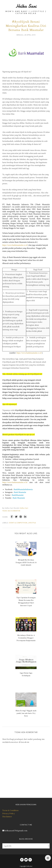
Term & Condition (10, 810)
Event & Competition (18, 523)
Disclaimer (7, 816)
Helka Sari (26, 6)
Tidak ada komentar (11, 511)
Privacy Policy (9, 813)
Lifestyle (32, 523)
